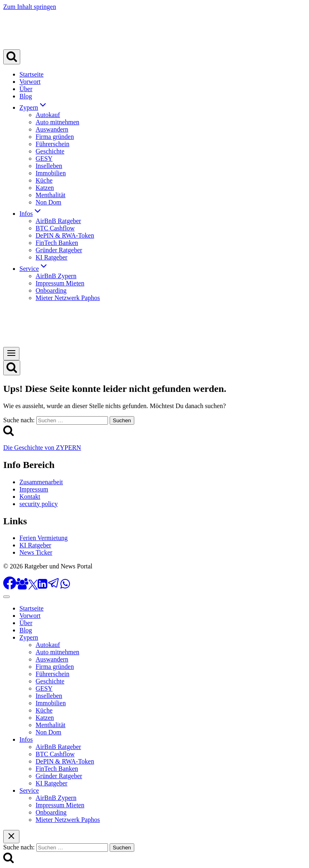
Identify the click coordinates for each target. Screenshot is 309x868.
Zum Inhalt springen (30, 7)
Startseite (32, 74)
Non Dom (49, 202)
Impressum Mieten (60, 283)
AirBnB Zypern (56, 276)
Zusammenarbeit (41, 482)
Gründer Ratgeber (59, 250)
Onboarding (51, 290)
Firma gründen (55, 137)
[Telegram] (54, 587)
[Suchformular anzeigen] (12, 57)
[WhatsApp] (65, 587)
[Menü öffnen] (11, 354)
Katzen (45, 188)
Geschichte (50, 151)
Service (29, 790)
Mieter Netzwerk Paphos (68, 298)
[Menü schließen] (6, 597)
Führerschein (53, 144)
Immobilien (51, 173)
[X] (33, 587)
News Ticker (36, 552)
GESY (44, 158)
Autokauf (48, 115)
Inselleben (49, 166)
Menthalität (51, 195)
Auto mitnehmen (57, 122)
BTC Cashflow (55, 228)
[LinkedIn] (42, 587)
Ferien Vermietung (43, 538)
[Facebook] (10, 587)
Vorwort (30, 82)
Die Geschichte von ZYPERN (42, 448)
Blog (26, 96)
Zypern (29, 637)
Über (26, 89)
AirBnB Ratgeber (58, 221)
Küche (44, 180)
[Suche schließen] (11, 837)
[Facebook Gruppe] (22, 587)
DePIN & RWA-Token (65, 235)
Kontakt (30, 497)
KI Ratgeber (52, 257)
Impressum (34, 489)
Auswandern (52, 129)
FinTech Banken (57, 243)
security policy (39, 504)
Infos (26, 739)
